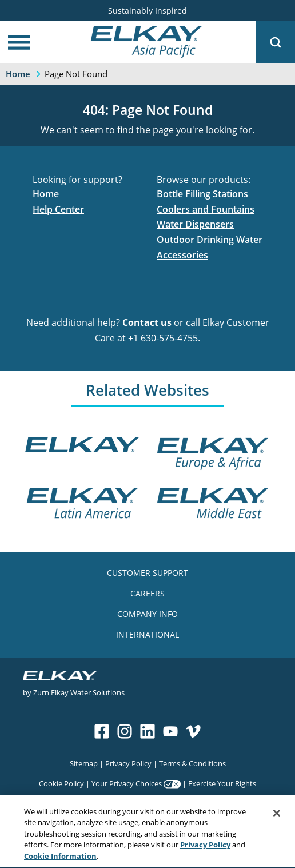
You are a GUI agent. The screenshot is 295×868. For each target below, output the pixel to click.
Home (46, 194)
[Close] (277, 814)
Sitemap (84, 763)
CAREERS (147, 593)
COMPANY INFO (147, 614)
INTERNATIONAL (147, 634)
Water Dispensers (195, 224)
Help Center (58, 209)
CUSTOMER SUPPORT (147, 573)
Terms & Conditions (192, 763)
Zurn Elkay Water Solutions (79, 692)
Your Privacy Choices (127, 783)
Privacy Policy (128, 763)
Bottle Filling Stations (202, 194)
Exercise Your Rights (222, 783)
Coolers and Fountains (206, 209)
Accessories (182, 255)
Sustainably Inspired (147, 11)
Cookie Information (60, 857)
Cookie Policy (61, 783)
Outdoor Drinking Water (210, 240)
